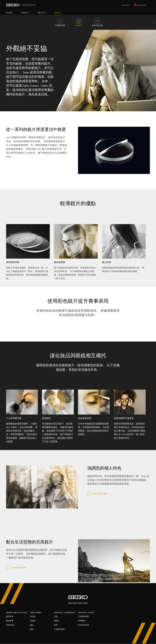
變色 (32, 629)
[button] (10, 13)
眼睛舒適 (10, 616)
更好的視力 (11, 625)
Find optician (126, 5)
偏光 (32, 625)
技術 (56, 625)
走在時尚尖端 (83, 625)
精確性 (57, 621)
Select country (140, 5)
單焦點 (33, 621)
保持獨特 (82, 621)
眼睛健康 (10, 621)
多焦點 (33, 616)
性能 (56, 616)
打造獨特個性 (59, 629)
